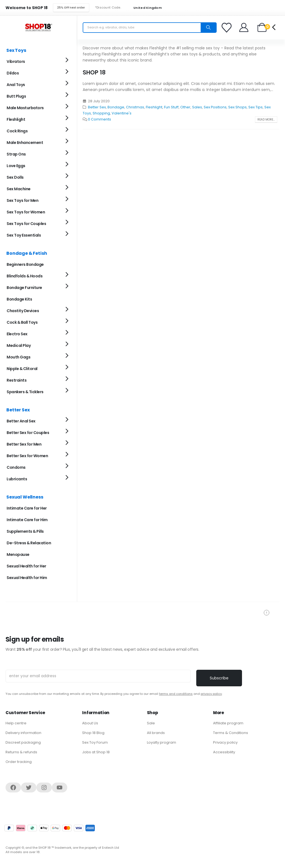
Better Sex (97, 107)
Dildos (13, 73)
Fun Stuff (171, 107)
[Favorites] (227, 28)
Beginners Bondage (25, 264)
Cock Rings (17, 131)
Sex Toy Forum (95, 742)
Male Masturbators (25, 108)
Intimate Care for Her (27, 508)
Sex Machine (19, 189)
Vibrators (16, 61)
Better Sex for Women (27, 456)
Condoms (16, 467)
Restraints (17, 380)
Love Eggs (16, 166)
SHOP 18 (94, 72)
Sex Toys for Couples (26, 224)
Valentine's (122, 113)
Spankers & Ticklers (25, 392)
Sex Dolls (15, 177)
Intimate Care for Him (27, 520)
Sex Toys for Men (22, 200)
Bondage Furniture (24, 288)
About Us (90, 723)
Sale (151, 723)
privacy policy (211, 694)
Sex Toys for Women (26, 212)
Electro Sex (17, 334)
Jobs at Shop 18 (96, 752)
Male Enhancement (25, 143)
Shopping (101, 113)
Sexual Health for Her (26, 566)
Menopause (18, 554)
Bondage (116, 107)
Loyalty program (162, 742)
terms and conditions (176, 694)
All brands (156, 733)
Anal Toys (16, 85)
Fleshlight (154, 107)
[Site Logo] (39, 27)
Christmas (135, 107)
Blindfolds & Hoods (25, 276)
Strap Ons (16, 154)
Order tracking (19, 762)
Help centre (16, 723)
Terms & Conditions (231, 733)
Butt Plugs (16, 96)
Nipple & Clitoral (22, 369)
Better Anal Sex (21, 421)
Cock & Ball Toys (22, 322)
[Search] (208, 28)
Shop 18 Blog (93, 733)
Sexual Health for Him (27, 578)
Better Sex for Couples (28, 433)
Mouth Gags (18, 357)
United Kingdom (144, 8)
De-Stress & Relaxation (29, 543)
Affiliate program (228, 723)
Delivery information (23, 733)
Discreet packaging (23, 742)
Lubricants (17, 479)
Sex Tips (256, 107)
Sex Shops (237, 107)
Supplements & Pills (25, 531)
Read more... (266, 120)
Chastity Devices (23, 311)
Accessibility (224, 752)
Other (185, 107)
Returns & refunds (21, 752)
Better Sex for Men (24, 444)
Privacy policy (225, 742)
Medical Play (19, 345)
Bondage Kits (19, 299)
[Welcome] (244, 27)
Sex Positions (215, 107)
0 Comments (100, 119)
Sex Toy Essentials (24, 235)
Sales (197, 107)
